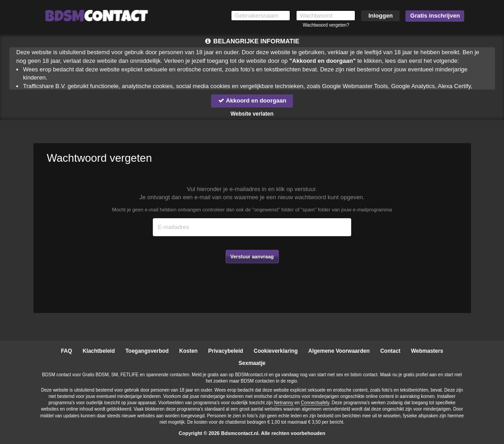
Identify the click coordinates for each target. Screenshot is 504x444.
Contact (390, 351)
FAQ (67, 351)
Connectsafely (315, 403)
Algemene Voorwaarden (339, 351)
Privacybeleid (226, 351)
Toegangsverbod (147, 351)
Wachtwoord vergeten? (326, 25)
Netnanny (284, 403)
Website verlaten (252, 114)
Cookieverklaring (276, 351)
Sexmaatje (252, 363)
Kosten (189, 351)
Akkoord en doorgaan (252, 100)
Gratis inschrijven (435, 16)
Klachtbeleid (99, 351)
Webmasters (427, 351)
